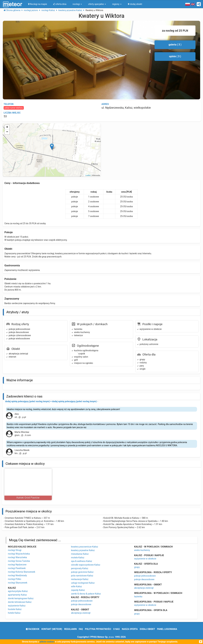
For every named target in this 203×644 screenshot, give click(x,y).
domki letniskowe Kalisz (20, 602)
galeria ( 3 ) (175, 45)
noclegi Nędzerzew (17, 565)
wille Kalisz (76, 586)
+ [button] (7, 127)
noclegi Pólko (14, 579)
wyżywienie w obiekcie (145, 559)
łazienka (138, 597)
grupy (137, 567)
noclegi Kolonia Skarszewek (21, 572)
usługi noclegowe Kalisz (83, 583)
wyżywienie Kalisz (17, 606)
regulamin (70, 629)
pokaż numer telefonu (14, 108)
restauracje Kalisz (80, 579)
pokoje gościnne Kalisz (82, 572)
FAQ (81, 629)
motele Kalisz (78, 558)
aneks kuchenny (142, 550)
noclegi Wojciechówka (19, 554)
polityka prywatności (98, 629)
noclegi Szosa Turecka (19, 561)
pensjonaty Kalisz (80, 568)
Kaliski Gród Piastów (28, 498)
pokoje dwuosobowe (81, 604)
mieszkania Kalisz (80, 554)
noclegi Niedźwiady (17, 575)
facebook (33, 629)
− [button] (7, 132)
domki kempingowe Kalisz (21, 598)
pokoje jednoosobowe (82, 601)
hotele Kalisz (14, 613)
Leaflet (88, 175)
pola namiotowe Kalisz (82, 576)
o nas (117, 629)
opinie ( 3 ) (175, 56)
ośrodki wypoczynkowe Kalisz (86, 565)
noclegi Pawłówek (17, 568)
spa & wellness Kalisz (82, 561)
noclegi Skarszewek (18, 583)
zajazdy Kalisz (78, 590)
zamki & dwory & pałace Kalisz (86, 594)
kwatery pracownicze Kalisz (85, 547)
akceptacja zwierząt (81, 613)
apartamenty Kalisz (17, 595)
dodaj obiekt (147, 629)
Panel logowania (167, 629)
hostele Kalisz (15, 609)
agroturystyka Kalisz (18, 591)
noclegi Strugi (15, 550)
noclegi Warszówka (17, 557)
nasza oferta (130, 629)
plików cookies (47, 642)
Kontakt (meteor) (52, 629)
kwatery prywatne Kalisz (83, 550)
